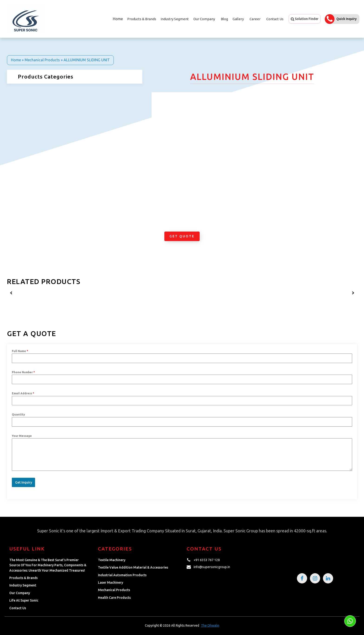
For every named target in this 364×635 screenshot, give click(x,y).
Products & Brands (23, 577)
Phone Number (23, 372)
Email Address (23, 393)
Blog (224, 19)
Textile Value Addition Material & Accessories (133, 567)
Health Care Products (114, 597)
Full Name (20, 351)
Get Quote (182, 236)
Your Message (22, 436)
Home (117, 19)
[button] (305, 19)
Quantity (18, 414)
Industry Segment (175, 19)
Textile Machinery (112, 560)
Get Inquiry (24, 482)
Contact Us (275, 19)
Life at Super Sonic (24, 600)
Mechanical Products (42, 60)
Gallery (238, 19)
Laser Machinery (110, 582)
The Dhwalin (210, 625)
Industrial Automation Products (122, 574)
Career (255, 19)
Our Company (204, 19)
